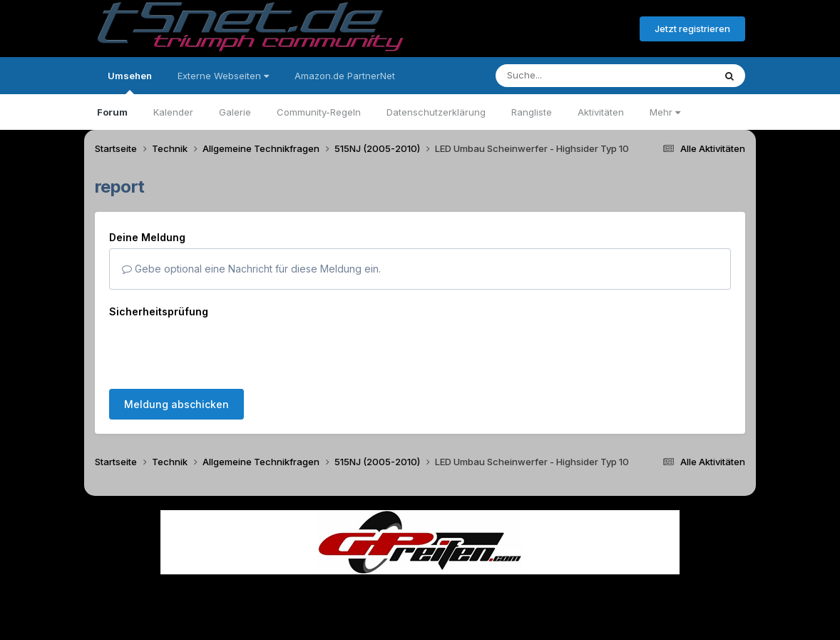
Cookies (562, 596)
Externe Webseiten (223, 76)
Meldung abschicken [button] (176, 404)
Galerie (235, 112)
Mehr (665, 112)
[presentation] (217, 350)
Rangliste (532, 112)
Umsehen (130, 82)
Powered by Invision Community (420, 626)
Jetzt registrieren (692, 29)
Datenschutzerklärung (436, 112)
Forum (112, 112)
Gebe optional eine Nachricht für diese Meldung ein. (251, 269)
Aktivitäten (601, 112)
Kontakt (511, 596)
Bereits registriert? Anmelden (551, 29)
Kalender (173, 112)
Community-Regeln (319, 112)
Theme (342, 596)
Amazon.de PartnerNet (345, 76)
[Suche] (576, 76)
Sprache (283, 596)
